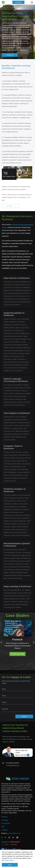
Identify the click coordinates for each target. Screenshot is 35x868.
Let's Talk (18, 2)
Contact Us (10, 55)
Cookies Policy (25, 804)
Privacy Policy (9, 860)
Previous (2, 642)
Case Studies (6, 823)
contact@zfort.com (13, 766)
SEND (24, 716)
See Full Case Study (17, 654)
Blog (3, 827)
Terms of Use (15, 804)
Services (4, 817)
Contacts (5, 830)
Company (5, 820)
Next (33, 642)
